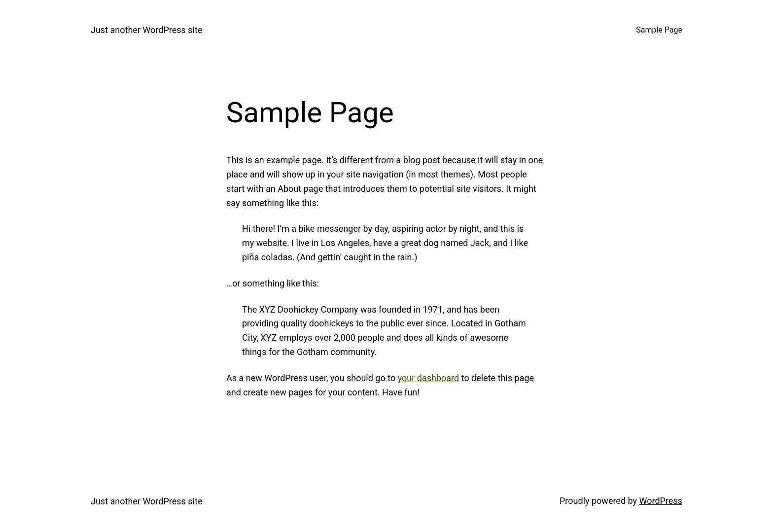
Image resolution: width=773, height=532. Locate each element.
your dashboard (429, 378)
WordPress (661, 501)
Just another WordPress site (146, 30)
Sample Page (659, 30)
